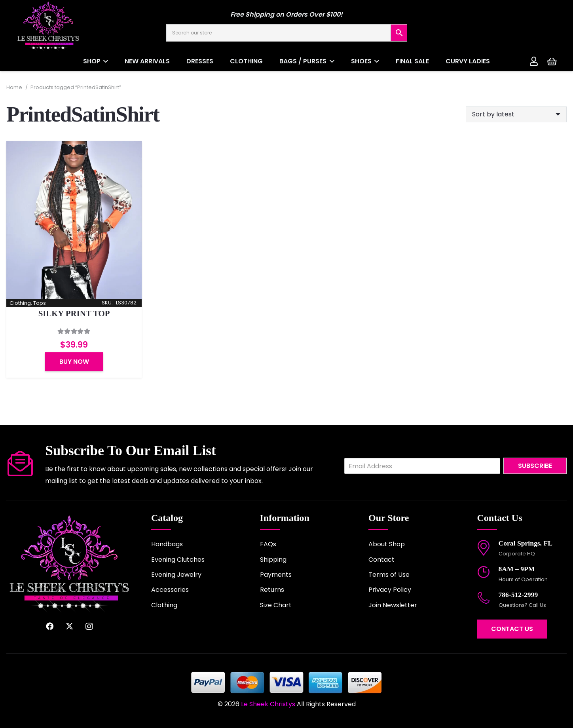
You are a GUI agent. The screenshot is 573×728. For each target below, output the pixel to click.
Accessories (170, 590)
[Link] (534, 61)
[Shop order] (516, 114)
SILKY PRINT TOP (74, 314)
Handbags (167, 544)
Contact (381, 560)
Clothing (164, 605)
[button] (104, 61)
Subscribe (535, 466)
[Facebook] (50, 626)
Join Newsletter (393, 605)
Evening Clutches (178, 560)
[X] (69, 626)
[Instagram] (89, 626)
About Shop (387, 544)
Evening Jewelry (176, 575)
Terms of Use (389, 575)
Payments (276, 575)
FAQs (268, 544)
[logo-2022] (75, 26)
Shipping (273, 560)
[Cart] (552, 61)
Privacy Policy (390, 590)
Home (14, 87)
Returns (272, 590)
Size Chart (276, 605)
